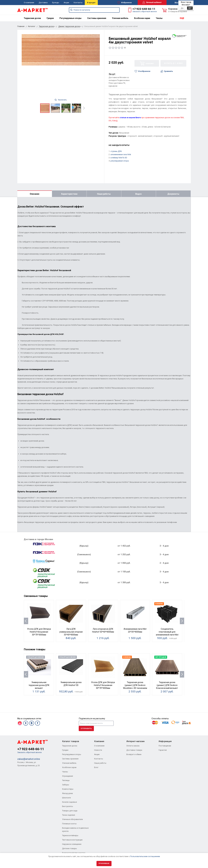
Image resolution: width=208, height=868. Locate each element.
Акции (66, 3)
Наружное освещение (72, 844)
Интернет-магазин (135, 741)
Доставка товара (134, 750)
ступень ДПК (116, 151)
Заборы (66, 785)
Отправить (86, 728)
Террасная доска (32, 18)
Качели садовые (69, 802)
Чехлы (159, 18)
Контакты (78, 3)
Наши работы (100, 763)
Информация (165, 741)
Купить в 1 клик (173, 63)
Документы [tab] (173, 194)
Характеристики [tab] (69, 194)
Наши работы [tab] (104, 194)
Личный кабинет (152, 3)
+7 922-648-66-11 (144, 9)
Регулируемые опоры (70, 18)
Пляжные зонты (69, 824)
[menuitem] (32, 18)
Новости (98, 750)
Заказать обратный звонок (145, 11)
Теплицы (66, 780)
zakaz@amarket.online (29, 759)
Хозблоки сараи (142, 18)
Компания (99, 741)
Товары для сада (70, 811)
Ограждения (68, 776)
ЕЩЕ (182, 18)
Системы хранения (97, 18)
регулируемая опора (120, 161)
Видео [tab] (139, 194)
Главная (21, 26)
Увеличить (61, 100)
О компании (29, 3)
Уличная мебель (120, 18)
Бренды (56, 3)
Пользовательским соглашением (145, 856)
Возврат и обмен (134, 754)
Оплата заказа (133, 746)
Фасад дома (67, 793)
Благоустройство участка (74, 853)
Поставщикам (165, 746)
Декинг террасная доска (69, 26)
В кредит (91, 3)
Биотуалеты (68, 806)
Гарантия (163, 750)
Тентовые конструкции (72, 840)
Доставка (43, 3)
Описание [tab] (35, 194)
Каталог (32, 26)
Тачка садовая (69, 815)
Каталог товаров (71, 741)
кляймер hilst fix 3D (119, 158)
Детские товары (69, 848)
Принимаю (104, 863)
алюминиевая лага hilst (121, 154)
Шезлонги (66, 798)
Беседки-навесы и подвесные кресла (75, 830)
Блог (96, 767)
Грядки (50, 18)
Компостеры (68, 789)
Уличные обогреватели (72, 819)
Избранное (125, 3)
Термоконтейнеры (70, 835)
